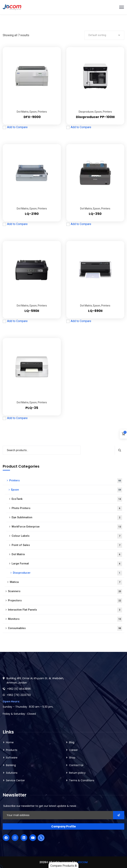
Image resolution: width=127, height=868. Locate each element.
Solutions (12, 773)
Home (10, 742)
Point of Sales (67, 545)
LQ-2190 (32, 214)
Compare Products (63, 866)
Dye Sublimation (67, 518)
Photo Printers (67, 508)
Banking (11, 765)
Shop (72, 758)
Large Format (67, 564)
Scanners (65, 591)
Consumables (65, 628)
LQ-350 (95, 214)
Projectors (65, 601)
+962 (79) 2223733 (19, 695)
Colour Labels (67, 536)
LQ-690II (95, 311)
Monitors (65, 619)
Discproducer (86, 112)
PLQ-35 (32, 408)
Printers (42, 112)
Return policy (77, 773)
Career (73, 750)
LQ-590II (32, 311)
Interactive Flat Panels (65, 610)
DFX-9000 (32, 117)
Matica (66, 582)
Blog (72, 742)
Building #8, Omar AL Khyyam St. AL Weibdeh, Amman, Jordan (35, 680)
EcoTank (67, 499)
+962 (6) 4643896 (19, 689)
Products (12, 750)
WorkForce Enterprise (67, 527)
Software (12, 758)
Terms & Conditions (82, 780)
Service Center (15, 780)
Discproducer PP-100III (95, 117)
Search (119, 450)
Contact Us (76, 765)
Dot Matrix (23, 112)
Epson (33, 112)
